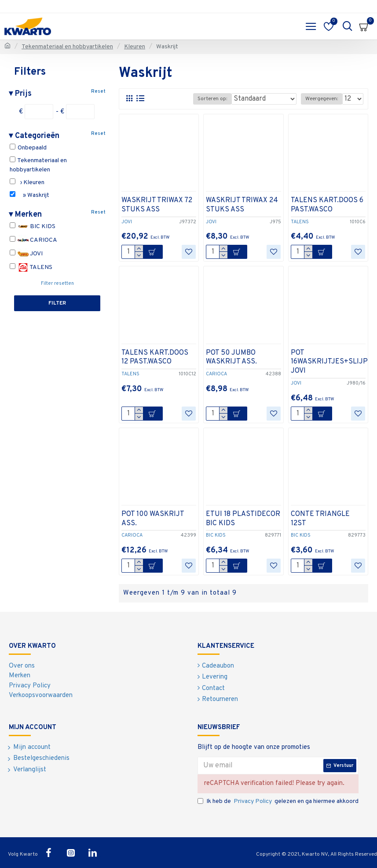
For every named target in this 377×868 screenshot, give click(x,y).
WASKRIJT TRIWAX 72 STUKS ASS (157, 205)
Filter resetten (57, 283)
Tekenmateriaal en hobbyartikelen (67, 47)
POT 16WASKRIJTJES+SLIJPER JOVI (334, 362)
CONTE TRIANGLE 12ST (320, 519)
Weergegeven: (322, 99)
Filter (57, 303)
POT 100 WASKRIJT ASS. (153, 519)
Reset (98, 91)
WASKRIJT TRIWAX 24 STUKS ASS (242, 205)
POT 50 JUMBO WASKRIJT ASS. (231, 358)
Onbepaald (28, 148)
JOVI (26, 254)
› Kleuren (27, 182)
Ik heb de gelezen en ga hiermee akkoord (278, 801)
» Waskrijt (29, 195)
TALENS (31, 267)
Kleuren (135, 47)
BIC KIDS (33, 227)
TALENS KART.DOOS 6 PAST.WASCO (327, 205)
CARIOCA (33, 240)
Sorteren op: (212, 99)
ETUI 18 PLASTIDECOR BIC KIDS (243, 519)
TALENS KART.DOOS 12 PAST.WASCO (155, 358)
